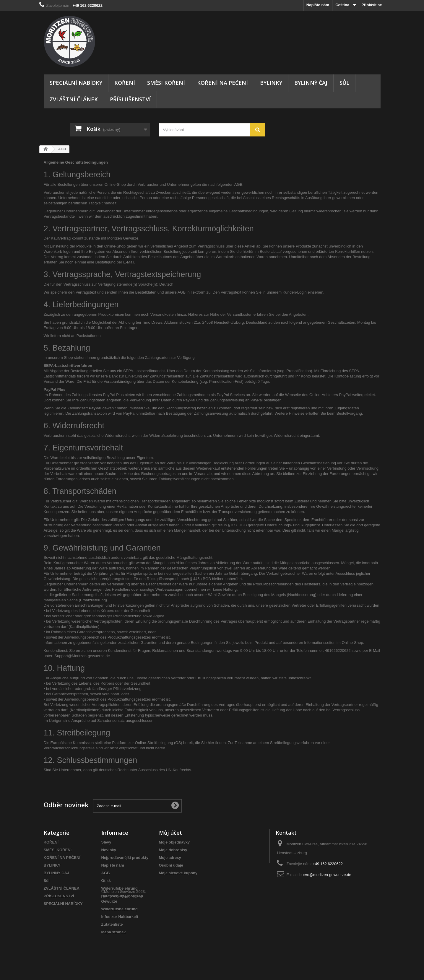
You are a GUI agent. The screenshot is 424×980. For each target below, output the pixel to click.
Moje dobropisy (173, 850)
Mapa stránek (114, 932)
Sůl (344, 83)
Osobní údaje (171, 865)
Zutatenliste (112, 924)
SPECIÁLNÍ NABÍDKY (76, 83)
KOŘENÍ (125, 83)
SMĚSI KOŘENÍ (166, 83)
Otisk (106, 881)
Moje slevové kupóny (178, 873)
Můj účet (170, 833)
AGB (106, 873)
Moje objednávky (174, 842)
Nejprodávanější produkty (125, 858)
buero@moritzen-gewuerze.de (325, 875)
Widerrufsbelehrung (120, 888)
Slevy (106, 842)
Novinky (109, 850)
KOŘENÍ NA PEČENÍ (222, 83)
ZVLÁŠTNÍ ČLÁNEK (74, 99)
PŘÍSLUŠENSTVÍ (130, 99)
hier (211, 743)
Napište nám (318, 5)
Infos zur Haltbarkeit (120, 917)
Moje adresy (170, 858)
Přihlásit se (372, 5)
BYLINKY (271, 83)
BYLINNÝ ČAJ (311, 83)
